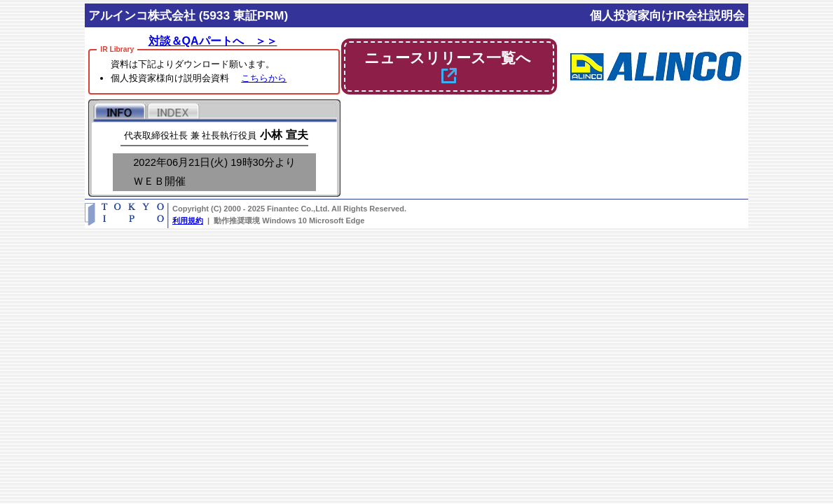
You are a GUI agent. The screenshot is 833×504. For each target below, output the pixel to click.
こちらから (264, 78)
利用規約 (188, 220)
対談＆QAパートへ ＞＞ (213, 41)
